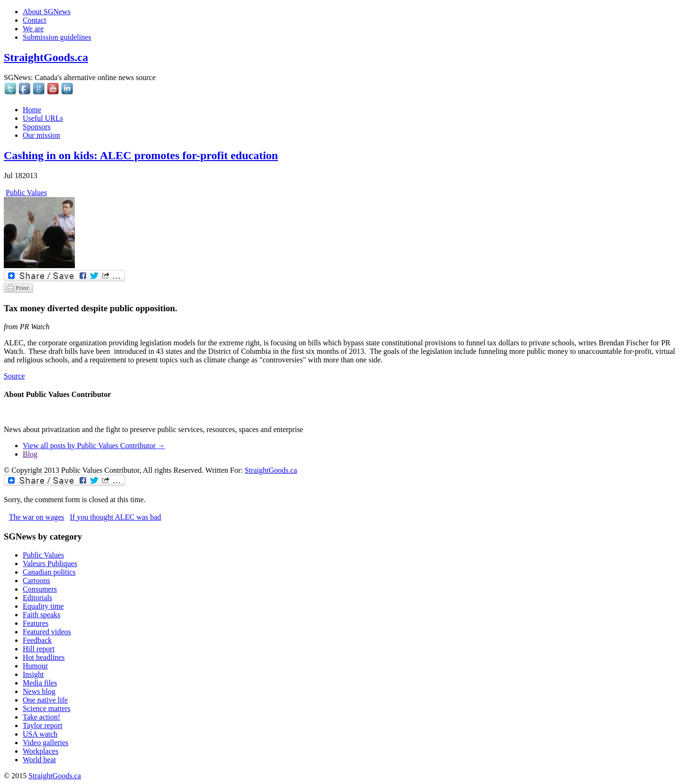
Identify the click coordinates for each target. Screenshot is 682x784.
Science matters (47, 708)
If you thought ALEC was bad (116, 517)
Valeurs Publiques (50, 563)
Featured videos (47, 632)
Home (32, 110)
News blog (39, 691)
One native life (45, 700)
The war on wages (37, 517)
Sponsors (37, 127)
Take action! (41, 717)
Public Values (26, 193)
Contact (35, 20)
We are (33, 29)
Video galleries (45, 743)
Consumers (40, 589)
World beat (39, 760)
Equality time (43, 606)
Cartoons (36, 581)
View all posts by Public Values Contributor (94, 446)
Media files (40, 683)
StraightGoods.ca (46, 57)
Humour (35, 666)
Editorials (37, 598)
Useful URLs (43, 118)
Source (14, 376)
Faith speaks (42, 615)
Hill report (39, 649)
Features (36, 623)
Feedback (37, 640)
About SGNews (47, 12)
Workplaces (40, 751)
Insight (33, 674)
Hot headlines (44, 657)
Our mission (41, 135)
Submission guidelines (57, 37)
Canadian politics (49, 572)
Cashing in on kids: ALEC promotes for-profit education (141, 155)
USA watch (40, 734)
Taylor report (43, 725)
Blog (30, 454)
